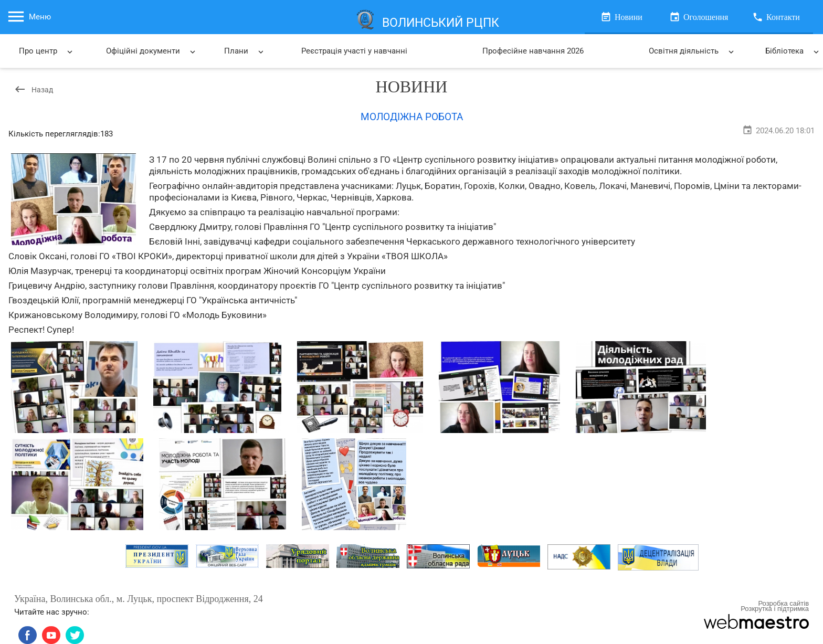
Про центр (47, 51)
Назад (33, 89)
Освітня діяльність (692, 51)
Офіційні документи (151, 51)
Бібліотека (794, 51)
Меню (28, 17)
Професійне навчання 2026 (533, 51)
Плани (244, 51)
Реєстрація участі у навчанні (354, 51)
